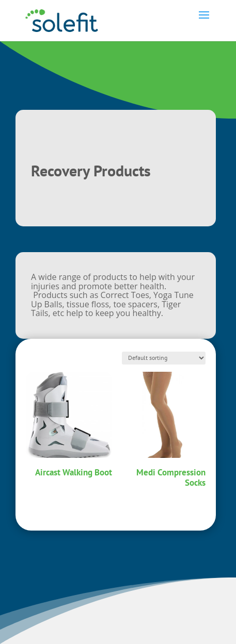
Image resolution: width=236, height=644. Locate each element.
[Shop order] (164, 358)
